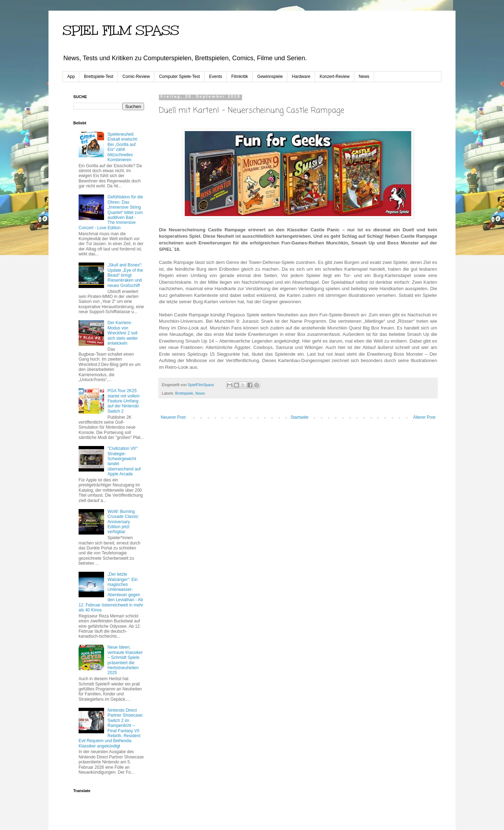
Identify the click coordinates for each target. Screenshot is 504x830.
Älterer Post (424, 417)
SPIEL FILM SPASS (121, 30)
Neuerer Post (173, 417)
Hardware (301, 77)
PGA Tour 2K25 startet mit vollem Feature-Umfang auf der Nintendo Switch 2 (124, 401)
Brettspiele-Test (99, 77)
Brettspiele (184, 393)
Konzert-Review (335, 77)
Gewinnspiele (270, 77)
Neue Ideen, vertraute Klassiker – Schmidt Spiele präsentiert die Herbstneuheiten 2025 (125, 660)
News (364, 77)
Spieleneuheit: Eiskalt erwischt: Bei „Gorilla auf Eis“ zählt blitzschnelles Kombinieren (123, 147)
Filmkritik (239, 77)
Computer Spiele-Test (179, 77)
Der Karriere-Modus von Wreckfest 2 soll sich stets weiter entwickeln (123, 333)
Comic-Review (136, 77)
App (71, 77)
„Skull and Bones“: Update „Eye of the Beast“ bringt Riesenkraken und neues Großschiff (125, 275)
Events (216, 77)
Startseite (300, 417)
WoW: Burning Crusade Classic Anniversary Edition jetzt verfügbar (123, 522)
